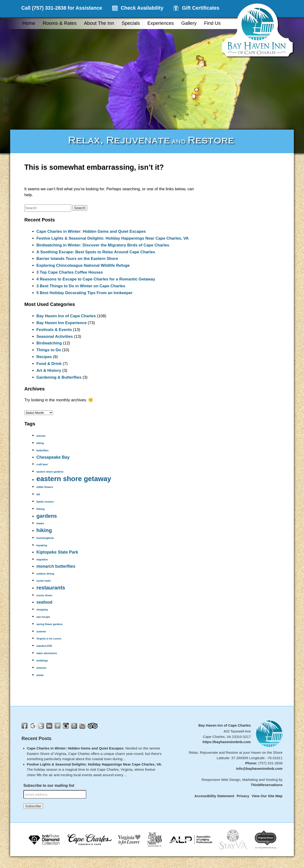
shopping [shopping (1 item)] (42, 610)
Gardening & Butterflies (59, 377)
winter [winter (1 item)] (40, 675)
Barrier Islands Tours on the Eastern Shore (77, 259)
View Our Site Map (267, 796)
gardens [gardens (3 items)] (47, 516)
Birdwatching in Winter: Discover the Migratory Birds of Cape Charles (103, 245)
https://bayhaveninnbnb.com (227, 742)
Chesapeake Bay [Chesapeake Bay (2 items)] (53, 457)
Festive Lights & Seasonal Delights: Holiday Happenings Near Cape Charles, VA (113, 238)
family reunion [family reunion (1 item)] (45, 502)
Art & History (49, 370)
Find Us (212, 23)
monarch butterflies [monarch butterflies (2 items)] (56, 566)
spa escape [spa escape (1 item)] (43, 617)
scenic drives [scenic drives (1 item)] (44, 595)
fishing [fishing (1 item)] (41, 509)
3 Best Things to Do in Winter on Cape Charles (81, 286)
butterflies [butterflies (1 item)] (43, 450)
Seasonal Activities (55, 337)
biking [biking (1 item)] (40, 443)
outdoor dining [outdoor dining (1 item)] (45, 574)
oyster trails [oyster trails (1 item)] (43, 581)
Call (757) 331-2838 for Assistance (62, 8)
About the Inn (99, 23)
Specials (131, 23)
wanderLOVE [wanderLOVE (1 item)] (44, 646)
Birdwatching (49, 343)
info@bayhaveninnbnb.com (259, 768)
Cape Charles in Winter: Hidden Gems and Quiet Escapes (91, 231)
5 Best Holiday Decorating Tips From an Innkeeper (85, 293)
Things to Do (49, 350)
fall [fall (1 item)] (38, 494)
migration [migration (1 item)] (42, 559)
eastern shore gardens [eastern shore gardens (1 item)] (50, 472)
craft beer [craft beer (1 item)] (42, 464)
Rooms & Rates (60, 23)
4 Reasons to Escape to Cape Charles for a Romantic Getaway (96, 279)
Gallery (189, 23)
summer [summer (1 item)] (41, 631)
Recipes (44, 357)
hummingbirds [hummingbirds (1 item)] (45, 538)
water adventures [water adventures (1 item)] (47, 653)
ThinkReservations (267, 785)
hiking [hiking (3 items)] (44, 530)
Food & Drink (49, 364)
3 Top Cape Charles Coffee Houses (70, 272)
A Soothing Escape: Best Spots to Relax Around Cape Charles (96, 252)
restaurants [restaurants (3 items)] (51, 588)
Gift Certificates (201, 8)
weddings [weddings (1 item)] (42, 661)
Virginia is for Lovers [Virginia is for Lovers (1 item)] (49, 639)
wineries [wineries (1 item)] (41, 668)
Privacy (243, 796)
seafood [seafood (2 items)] (44, 602)
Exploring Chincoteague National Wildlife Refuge (83, 265)
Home (29, 23)
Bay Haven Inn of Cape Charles (66, 316)
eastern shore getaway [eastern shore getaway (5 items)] (74, 479)
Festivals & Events (54, 330)
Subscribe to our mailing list (49, 785)
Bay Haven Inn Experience (62, 323)
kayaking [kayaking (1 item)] (42, 545)
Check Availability (142, 8)
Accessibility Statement (214, 796)
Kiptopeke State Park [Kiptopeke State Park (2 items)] (57, 552)
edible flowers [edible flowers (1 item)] (45, 487)
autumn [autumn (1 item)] (41, 436)
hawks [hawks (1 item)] (40, 523)
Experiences (161, 23)
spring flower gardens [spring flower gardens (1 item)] (50, 624)
